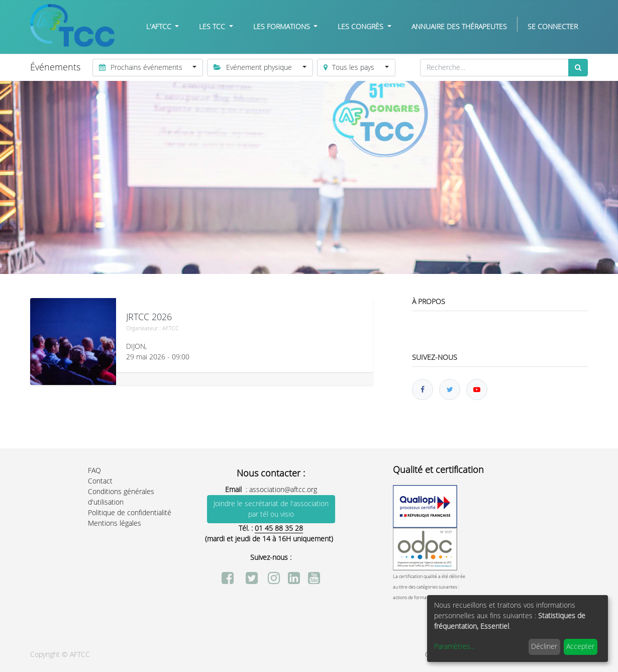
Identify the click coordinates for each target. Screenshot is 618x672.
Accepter (580, 647)
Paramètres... (454, 647)
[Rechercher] (578, 68)
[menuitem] (459, 27)
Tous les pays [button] (350, 68)
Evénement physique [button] (254, 68)
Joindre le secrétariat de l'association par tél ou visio (271, 509)
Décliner (544, 647)
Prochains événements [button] (142, 68)
